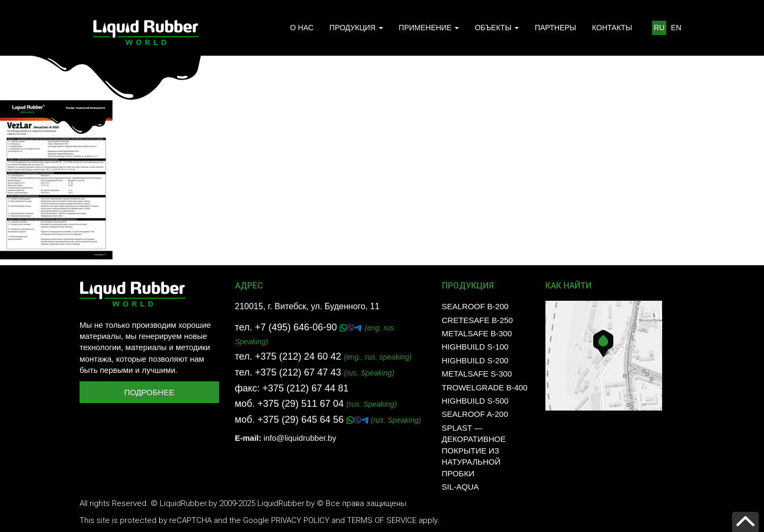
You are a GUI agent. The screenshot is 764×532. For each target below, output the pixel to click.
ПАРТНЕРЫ (555, 28)
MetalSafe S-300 (477, 374)
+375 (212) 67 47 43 (298, 372)
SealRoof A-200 (475, 414)
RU (659, 28)
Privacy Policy (300, 520)
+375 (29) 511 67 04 (301, 404)
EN (676, 28)
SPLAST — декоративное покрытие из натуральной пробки (474, 451)
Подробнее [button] (149, 392)
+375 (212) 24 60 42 (298, 356)
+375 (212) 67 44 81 (305, 388)
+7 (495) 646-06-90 (297, 327)
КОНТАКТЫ (612, 28)
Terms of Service (382, 520)
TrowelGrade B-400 (485, 387)
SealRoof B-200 (475, 306)
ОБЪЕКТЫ (497, 28)
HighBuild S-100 (475, 347)
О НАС (302, 28)
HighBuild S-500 (475, 401)
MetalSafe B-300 (477, 333)
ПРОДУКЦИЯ (356, 28)
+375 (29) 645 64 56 (302, 420)
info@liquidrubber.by (300, 438)
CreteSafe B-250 (477, 320)
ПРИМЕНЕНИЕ (429, 28)
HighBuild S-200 (475, 360)
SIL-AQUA (461, 487)
